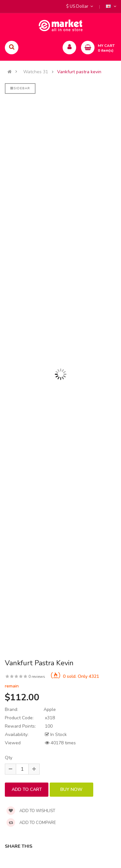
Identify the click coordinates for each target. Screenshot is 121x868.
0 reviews (37, 677)
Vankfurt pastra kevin (79, 72)
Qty (9, 758)
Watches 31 (36, 72)
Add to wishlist (31, 811)
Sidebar (20, 88)
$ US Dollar (80, 6)
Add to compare (31, 823)
